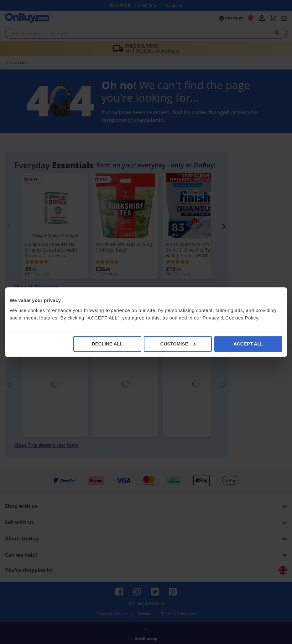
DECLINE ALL (107, 344)
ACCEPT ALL (248, 344)
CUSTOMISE (178, 344)
